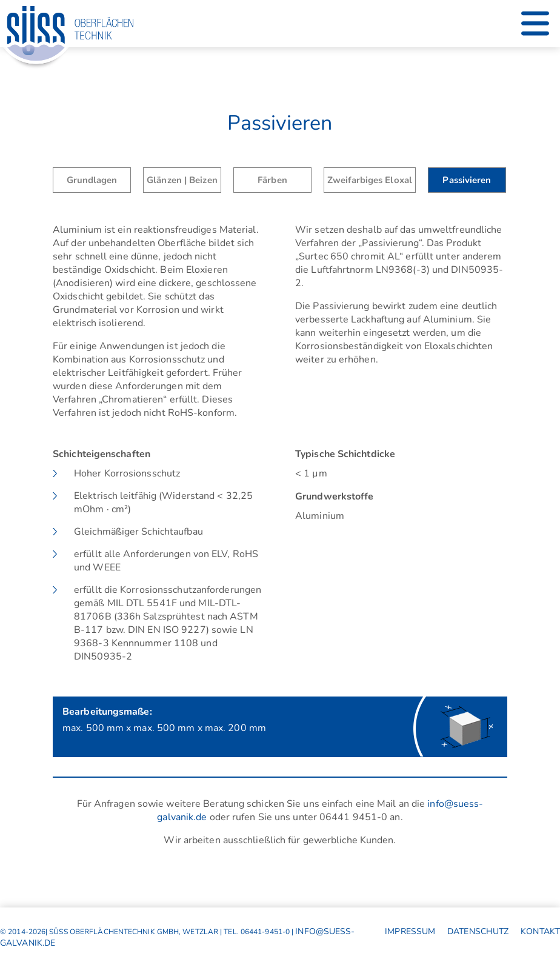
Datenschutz (478, 931)
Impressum (410, 931)
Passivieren (467, 180)
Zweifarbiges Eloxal (370, 180)
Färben (272, 180)
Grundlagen (92, 180)
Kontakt (540, 931)
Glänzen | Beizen (182, 180)
